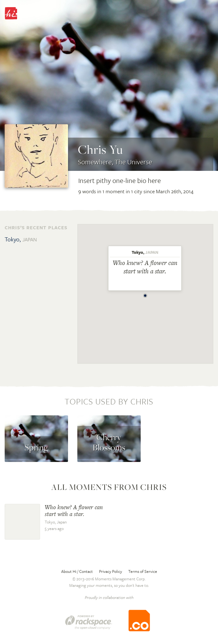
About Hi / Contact (77, 571)
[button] (145, 294)
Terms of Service (143, 571)
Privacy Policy (111, 571)
